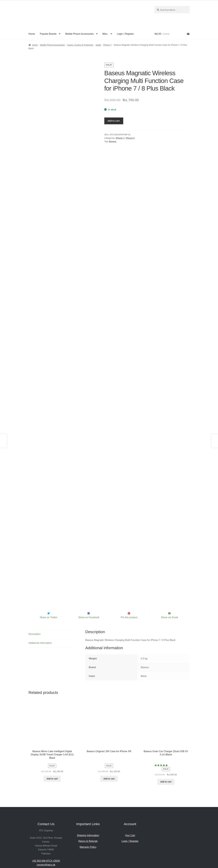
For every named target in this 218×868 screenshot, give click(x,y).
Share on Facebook (89, 580)
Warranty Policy (88, 810)
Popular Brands (48, 34)
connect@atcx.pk (46, 827)
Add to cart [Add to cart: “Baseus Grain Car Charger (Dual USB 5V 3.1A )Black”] (166, 744)
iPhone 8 (130, 138)
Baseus (113, 141)
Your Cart (130, 798)
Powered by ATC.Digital (117, 851)
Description (35, 597)
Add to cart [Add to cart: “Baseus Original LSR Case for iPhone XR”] (109, 741)
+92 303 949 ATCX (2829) (46, 823)
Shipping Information (88, 798)
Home (32, 34)
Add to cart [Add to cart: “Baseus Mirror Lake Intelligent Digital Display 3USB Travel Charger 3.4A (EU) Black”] (52, 741)
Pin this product (129, 580)
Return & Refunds (88, 804)
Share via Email (169, 580)
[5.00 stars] (161, 728)
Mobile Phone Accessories (79, 34)
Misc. (105, 34)
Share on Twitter (48, 580)
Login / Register (125, 34)
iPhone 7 (107, 45)
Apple (98, 45)
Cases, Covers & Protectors (80, 45)
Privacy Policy (95, 851)
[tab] (52, 597)
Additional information (40, 606)
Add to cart (114, 121)
